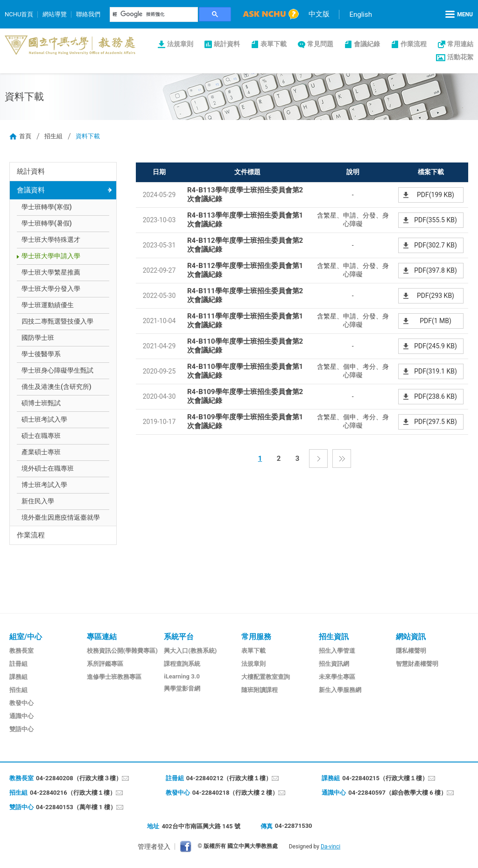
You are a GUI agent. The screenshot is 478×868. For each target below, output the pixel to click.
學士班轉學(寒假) (47, 207)
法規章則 (180, 44)
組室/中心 (26, 637)
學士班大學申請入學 (51, 256)
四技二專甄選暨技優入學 (57, 321)
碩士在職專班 (41, 436)
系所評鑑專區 (105, 664)
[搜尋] (154, 14)
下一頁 (318, 459)
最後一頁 (342, 459)
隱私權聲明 (411, 651)
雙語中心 (21, 729)
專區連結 (102, 637)
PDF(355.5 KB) (436, 220)
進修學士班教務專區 (114, 677)
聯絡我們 (88, 14)
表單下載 (274, 44)
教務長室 (21, 651)
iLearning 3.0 (182, 676)
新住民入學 (38, 501)
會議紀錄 (367, 44)
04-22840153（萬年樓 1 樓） (76, 807)
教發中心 (21, 703)
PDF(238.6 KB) (436, 396)
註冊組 (18, 664)
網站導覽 (55, 14)
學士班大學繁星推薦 (51, 272)
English (361, 14)
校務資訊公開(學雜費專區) (122, 651)
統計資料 (227, 44)
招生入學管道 (337, 651)
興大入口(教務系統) (190, 651)
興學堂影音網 (182, 688)
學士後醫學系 (41, 354)
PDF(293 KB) (436, 296)
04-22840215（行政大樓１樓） (385, 778)
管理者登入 (154, 847)
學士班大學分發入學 (51, 289)
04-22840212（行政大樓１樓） (229, 778)
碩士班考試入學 (44, 419)
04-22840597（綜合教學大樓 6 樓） (397, 793)
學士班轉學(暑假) (47, 223)
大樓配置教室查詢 (266, 677)
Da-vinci (330, 847)
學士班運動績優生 (48, 305)
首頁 (25, 136)
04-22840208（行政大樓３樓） (79, 778)
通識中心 (21, 716)
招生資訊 (334, 637)
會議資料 (31, 190)
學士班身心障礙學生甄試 (57, 370)
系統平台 (179, 637)
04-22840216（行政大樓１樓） (73, 793)
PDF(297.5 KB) (436, 422)
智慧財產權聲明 (417, 664)
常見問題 (320, 44)
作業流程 (414, 44)
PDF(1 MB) (436, 321)
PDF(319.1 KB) (436, 371)
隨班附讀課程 (260, 690)
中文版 (319, 14)
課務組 (18, 677)
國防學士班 (38, 338)
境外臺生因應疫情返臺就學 (61, 517)
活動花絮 (460, 57)
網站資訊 (411, 637)
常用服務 (256, 637)
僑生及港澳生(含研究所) (56, 387)
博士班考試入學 (44, 485)
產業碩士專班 (41, 452)
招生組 (53, 136)
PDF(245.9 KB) (436, 346)
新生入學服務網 (340, 690)
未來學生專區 (337, 677)
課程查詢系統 (182, 664)
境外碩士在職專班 (48, 468)
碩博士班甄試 (41, 403)
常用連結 (460, 44)
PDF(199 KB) (436, 195)
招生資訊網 (334, 664)
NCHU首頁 (19, 14)
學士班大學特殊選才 (51, 240)
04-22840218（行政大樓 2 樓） (235, 793)
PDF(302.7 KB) (436, 245)
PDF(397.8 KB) (436, 270)
